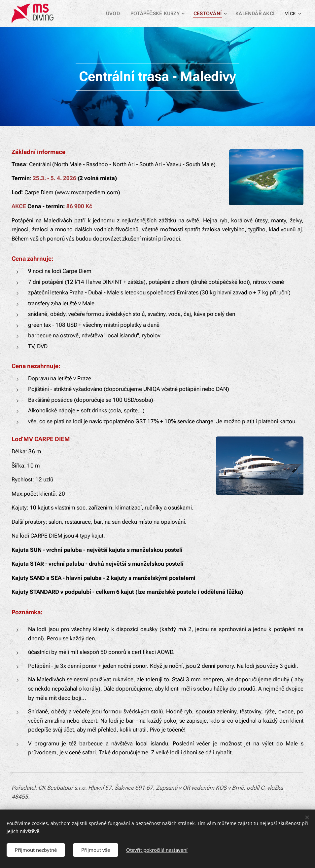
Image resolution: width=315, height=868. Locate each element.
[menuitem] (118, 14)
